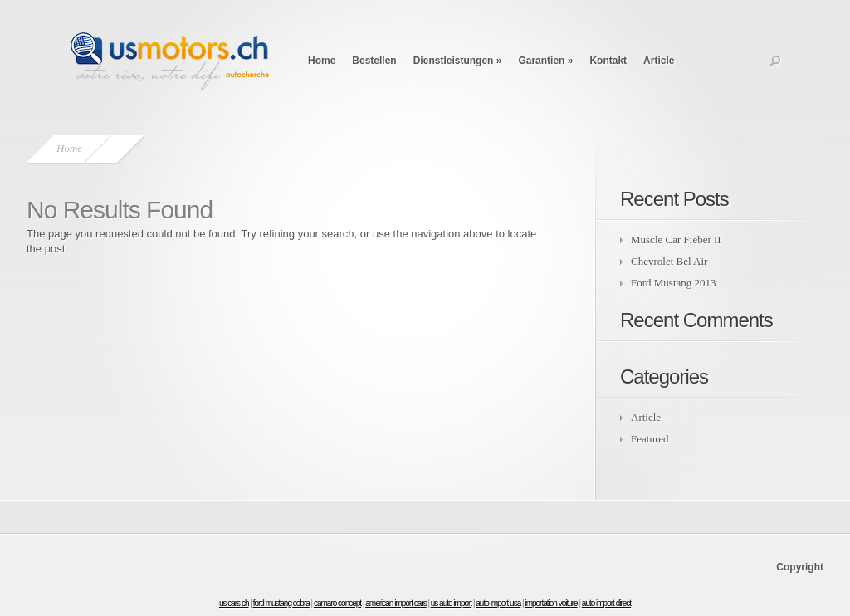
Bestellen (374, 61)
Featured (650, 439)
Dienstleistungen (458, 61)
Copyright (800, 567)
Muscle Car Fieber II (676, 240)
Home (322, 61)
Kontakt (608, 61)
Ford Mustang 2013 (674, 283)
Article (659, 61)
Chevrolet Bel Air (669, 261)
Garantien (545, 61)
